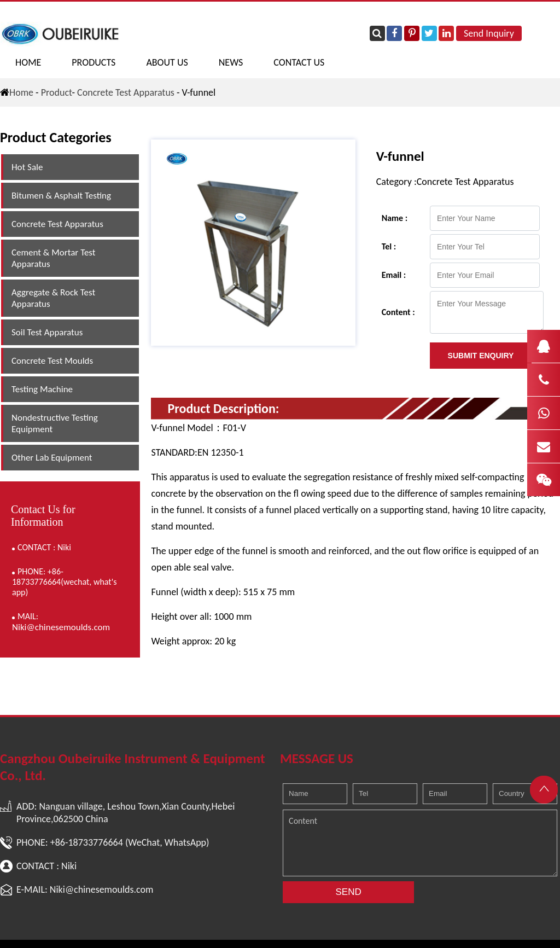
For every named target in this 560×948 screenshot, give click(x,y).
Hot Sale (27, 167)
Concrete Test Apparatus (126, 92)
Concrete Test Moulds (52, 361)
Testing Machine (42, 389)
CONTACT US (299, 62)
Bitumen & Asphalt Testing (61, 196)
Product (57, 92)
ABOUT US (167, 62)
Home (28, 62)
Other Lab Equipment (52, 458)
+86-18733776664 (87, 842)
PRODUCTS (94, 62)
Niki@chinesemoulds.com (61, 627)
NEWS (231, 62)
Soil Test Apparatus (47, 332)
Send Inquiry (489, 33)
